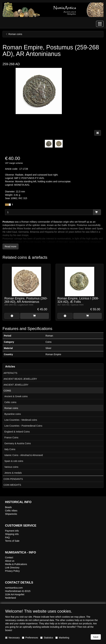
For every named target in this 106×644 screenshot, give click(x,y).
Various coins (11, 467)
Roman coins (11, 408)
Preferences (30, 638)
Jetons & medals (13, 473)
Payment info (12, 531)
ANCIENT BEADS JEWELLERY (20, 379)
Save (96, 637)
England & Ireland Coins (17, 432)
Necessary (12, 638)
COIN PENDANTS (13, 479)
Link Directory (12, 568)
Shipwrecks (11, 514)
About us (10, 561)
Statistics (47, 638)
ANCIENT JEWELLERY (16, 385)
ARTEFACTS (10, 373)
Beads (8, 507)
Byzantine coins (13, 414)
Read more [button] (10, 246)
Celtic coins (10, 402)
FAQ (7, 537)
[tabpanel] (49, 144)
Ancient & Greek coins (16, 396)
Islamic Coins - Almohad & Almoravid (24, 455)
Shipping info (12, 534)
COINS (7, 391)
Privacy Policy (12, 571)
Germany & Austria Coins (18, 443)
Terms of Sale (12, 541)
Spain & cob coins (14, 461)
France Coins (11, 438)
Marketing (62, 638)
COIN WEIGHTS (12, 485)
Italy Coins (10, 449)
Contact (9, 557)
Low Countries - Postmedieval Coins (23, 426)
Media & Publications (16, 564)
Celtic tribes (11, 511)
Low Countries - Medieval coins (21, 420)
